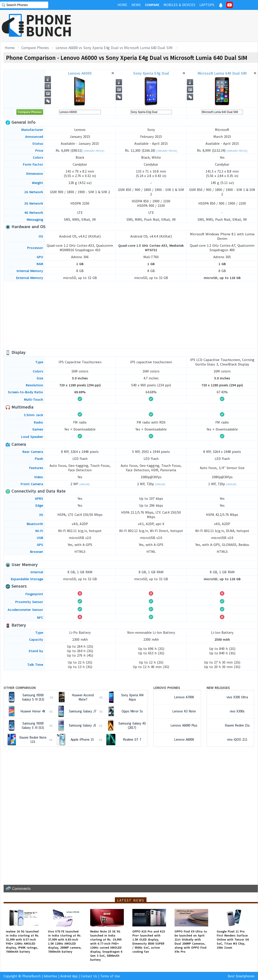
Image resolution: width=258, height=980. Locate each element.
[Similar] (84, 484)
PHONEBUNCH (49, 25)
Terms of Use (110, 976)
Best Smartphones (241, 976)
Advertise (50, 976)
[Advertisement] (131, 315)
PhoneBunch (31, 976)
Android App (69, 976)
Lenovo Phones (167, 688)
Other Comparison (20, 688)
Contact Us (89, 976)
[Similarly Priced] (94, 151)
